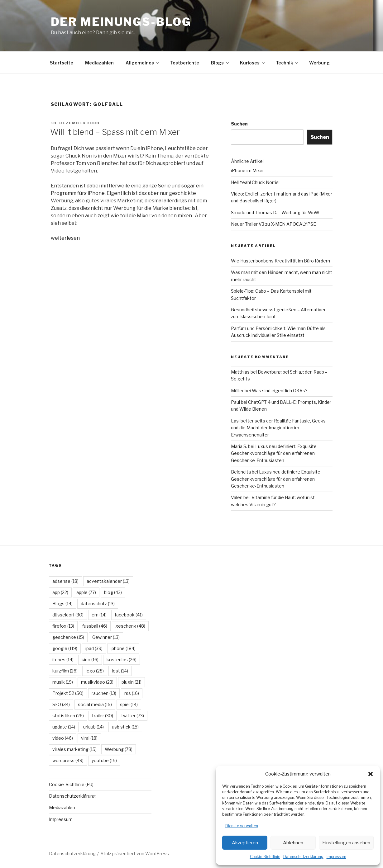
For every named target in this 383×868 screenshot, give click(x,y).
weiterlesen (65, 238)
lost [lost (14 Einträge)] (120, 671)
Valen (237, 497)
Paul (235, 402)
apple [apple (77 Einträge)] (86, 592)
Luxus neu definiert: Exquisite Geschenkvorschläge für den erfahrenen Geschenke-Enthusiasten (274, 453)
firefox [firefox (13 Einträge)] (63, 626)
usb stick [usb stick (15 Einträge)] (125, 727)
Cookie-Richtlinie (265, 857)
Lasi (235, 421)
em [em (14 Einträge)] (99, 615)
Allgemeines (143, 63)
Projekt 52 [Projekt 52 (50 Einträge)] (68, 693)
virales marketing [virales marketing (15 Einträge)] (74, 749)
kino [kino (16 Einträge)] (90, 660)
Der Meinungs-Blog (121, 22)
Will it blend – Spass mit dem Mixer (115, 132)
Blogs (220, 63)
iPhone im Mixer (247, 170)
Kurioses (253, 63)
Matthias (240, 372)
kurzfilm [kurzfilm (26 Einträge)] (65, 671)
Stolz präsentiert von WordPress (135, 854)
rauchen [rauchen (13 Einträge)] (104, 693)
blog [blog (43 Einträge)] (113, 592)
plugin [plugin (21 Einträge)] (132, 682)
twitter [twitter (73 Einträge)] (133, 716)
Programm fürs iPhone (78, 193)
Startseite (62, 63)
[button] (371, 774)
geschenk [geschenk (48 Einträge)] (130, 626)
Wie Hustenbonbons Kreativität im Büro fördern (280, 261)
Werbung (319, 63)
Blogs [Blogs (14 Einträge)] (62, 604)
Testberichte (185, 63)
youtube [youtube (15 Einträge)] (104, 760)
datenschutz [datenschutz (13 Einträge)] (98, 604)
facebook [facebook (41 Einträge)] (129, 615)
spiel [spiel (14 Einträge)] (129, 704)
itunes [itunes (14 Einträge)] (63, 660)
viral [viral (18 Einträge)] (89, 738)
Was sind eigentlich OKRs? (280, 391)
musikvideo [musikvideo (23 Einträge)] (97, 682)
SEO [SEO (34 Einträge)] (61, 704)
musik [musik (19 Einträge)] (63, 682)
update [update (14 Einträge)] (64, 727)
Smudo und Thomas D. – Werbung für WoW (275, 212)
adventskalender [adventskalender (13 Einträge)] (108, 581)
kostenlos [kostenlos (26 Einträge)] (122, 660)
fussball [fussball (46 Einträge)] (95, 626)
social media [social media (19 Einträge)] (95, 704)
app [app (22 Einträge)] (60, 592)
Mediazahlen (99, 63)
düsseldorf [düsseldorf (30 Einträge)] (68, 615)
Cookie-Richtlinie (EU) (71, 784)
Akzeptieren (245, 843)
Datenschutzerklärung (303, 857)
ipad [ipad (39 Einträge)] (94, 648)
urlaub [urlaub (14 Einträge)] (93, 727)
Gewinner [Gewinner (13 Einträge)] (106, 637)
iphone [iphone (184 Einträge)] (123, 648)
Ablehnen (293, 843)
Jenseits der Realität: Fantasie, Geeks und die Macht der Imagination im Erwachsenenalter (278, 428)
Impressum (336, 857)
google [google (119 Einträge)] (65, 648)
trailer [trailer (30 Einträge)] (103, 716)
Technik (287, 63)
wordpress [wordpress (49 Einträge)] (68, 760)
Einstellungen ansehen (346, 843)
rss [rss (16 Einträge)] (132, 693)
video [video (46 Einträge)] (63, 738)
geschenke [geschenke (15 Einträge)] (68, 637)
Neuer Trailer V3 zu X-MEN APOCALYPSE (273, 224)
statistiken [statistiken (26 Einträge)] (68, 716)
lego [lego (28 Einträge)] (95, 671)
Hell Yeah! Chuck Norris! (255, 182)
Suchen (239, 124)
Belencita (241, 472)
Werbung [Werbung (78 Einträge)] (119, 749)
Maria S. (239, 446)
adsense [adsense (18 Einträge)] (65, 581)
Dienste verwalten (242, 826)
